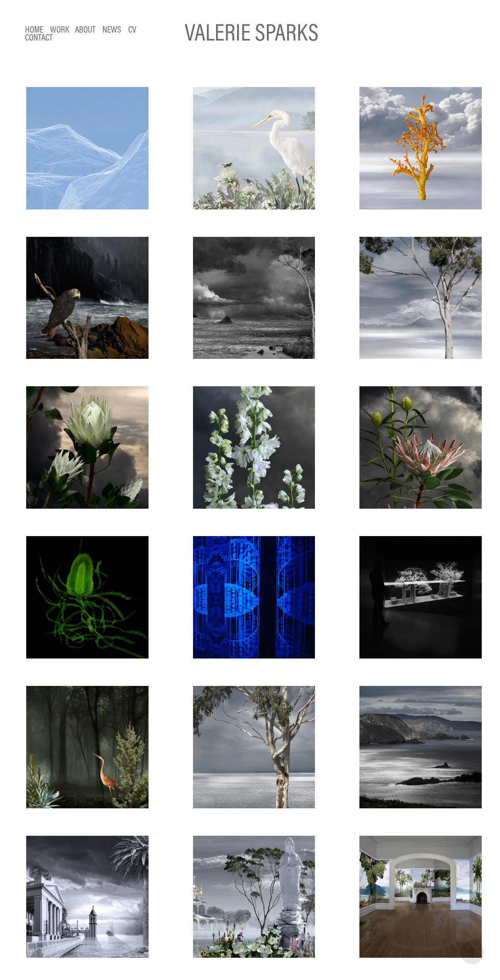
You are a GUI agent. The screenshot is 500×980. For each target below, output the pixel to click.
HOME (34, 29)
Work (60, 29)
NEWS (112, 29)
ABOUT (85, 29)
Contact (39, 37)
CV (132, 29)
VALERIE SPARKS (252, 32)
